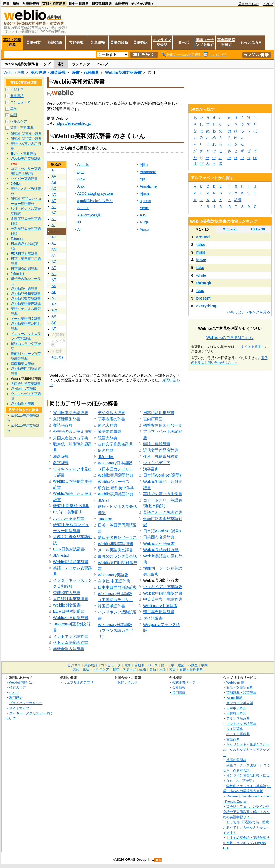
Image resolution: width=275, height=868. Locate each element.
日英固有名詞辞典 (159, 537)
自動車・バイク (146, 665)
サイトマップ (19, 708)
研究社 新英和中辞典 (71, 506)
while (201, 275)
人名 (163, 669)
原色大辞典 (108, 425)
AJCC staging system (95, 194)
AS (54, 286)
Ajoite (144, 208)
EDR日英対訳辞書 (69, 549)
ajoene (145, 201)
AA (54, 176)
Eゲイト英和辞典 (68, 512)
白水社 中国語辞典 (114, 581)
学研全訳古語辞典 (69, 649)
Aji (79, 229)
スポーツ (129, 669)
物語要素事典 (110, 431)
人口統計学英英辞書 (71, 599)
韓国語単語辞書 (112, 606)
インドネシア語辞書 (71, 636)
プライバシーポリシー (26, 703)
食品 (153, 669)
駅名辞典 (106, 450)
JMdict (104, 500)
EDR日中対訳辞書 (69, 611)
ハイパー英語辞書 (69, 518)
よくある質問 (251, 347)
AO (54, 262)
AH (54, 219)
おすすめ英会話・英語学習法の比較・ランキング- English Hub (246, 843)
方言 (173, 669)
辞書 (6, 4)
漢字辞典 (151, 469)
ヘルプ (268, 4)
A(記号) (57, 357)
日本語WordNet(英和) (162, 531)
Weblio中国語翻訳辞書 (163, 593)
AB (54, 183)
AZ (54, 329)
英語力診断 (119, 42)
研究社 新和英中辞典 (116, 488)
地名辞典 (61, 457)
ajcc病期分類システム (95, 201)
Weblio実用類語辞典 (116, 475)
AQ (54, 274)
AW (54, 310)
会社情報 (179, 687)
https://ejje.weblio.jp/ (74, 123)
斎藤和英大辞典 (67, 593)
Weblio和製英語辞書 (116, 544)
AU (54, 298)
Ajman (145, 194)
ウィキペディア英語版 (163, 587)
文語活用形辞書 (67, 419)
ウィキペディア (157, 463)
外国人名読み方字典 (71, 438)
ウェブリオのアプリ (78, 682)
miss (201, 252)
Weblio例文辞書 (67, 605)
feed (200, 291)
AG (54, 213)
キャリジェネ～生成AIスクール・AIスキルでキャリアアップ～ (246, 749)
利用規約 (16, 698)
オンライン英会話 (162, 42)
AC (54, 189)
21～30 (257, 229)
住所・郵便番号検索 (161, 457)
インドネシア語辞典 (241, 724)
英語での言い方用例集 (163, 494)
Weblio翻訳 (235, 698)
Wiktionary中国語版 (160, 606)
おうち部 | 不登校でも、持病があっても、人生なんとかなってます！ (246, 827)
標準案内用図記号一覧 (163, 425)
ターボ (183, 42)
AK (54, 237)
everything (206, 306)
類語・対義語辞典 (26, 4)
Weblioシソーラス (114, 482)
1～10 (202, 229)
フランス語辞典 (238, 718)
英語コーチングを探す (205, 42)
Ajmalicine (148, 186)
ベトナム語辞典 (238, 734)
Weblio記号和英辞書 (71, 562)
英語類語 (55, 42)
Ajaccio (83, 165)
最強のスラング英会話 (117, 556)
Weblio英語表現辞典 (161, 550)
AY (54, 323)
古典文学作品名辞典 (115, 444)
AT (54, 292)
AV (54, 304)
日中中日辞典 (79, 4)
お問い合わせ (128, 682)
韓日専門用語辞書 (159, 612)
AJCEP (83, 208)
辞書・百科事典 (85, 73)
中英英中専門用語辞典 (163, 599)
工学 (14, 109)
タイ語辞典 (235, 729)
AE (54, 201)
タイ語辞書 (153, 618)
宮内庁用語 (153, 419)
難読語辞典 (63, 425)
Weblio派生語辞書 (159, 543)
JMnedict (61, 555)
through (204, 283)
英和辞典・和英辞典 (48, 73)
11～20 (230, 229)
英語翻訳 (140, 42)
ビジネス (17, 89)
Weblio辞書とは (21, 682)
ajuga (144, 222)
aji (79, 222)
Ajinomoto (148, 172)
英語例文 (33, 42)
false (201, 245)
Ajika (144, 165)
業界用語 (17, 96)
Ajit (142, 179)
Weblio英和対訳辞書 (123, 73)
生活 (86, 669)
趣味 (116, 669)
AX (54, 316)
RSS (158, 860)
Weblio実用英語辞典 (116, 494)
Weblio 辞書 (14, 73)
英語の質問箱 (236, 760)
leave (201, 260)
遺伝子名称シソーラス (117, 537)
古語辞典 (122, 4)
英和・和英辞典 (54, 4)
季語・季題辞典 (157, 444)
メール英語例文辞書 (115, 550)
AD (54, 195)
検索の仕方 (18, 687)
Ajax (81, 186)
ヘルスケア (19, 121)
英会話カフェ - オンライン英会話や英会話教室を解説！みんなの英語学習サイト (246, 812)
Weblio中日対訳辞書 (71, 618)
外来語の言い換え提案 (73, 431)
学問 (14, 115)
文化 (76, 669)
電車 (128, 665)
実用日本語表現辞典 (71, 413)
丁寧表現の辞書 (112, 419)
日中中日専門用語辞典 (117, 587)
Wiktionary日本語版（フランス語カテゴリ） (115, 631)
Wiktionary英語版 (113, 575)
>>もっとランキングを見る (248, 312)
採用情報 (179, 693)
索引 (61, 64)
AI (53, 225)
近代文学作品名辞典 (161, 450)
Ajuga (144, 229)
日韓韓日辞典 (102, 4)
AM (54, 250)
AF (54, 207)
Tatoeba (105, 519)
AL (54, 243)
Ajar (81, 172)
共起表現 (76, 42)
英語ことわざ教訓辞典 (163, 512)
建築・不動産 (188, 665)
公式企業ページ (184, 682)
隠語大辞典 (108, 438)
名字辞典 (61, 463)
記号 (238, 200)
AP (54, 268)
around (203, 237)
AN (54, 256)
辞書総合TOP (248, 4)
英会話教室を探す (226, 42)
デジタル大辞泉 (112, 413)
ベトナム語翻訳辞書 (71, 642)
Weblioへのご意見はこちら (230, 338)
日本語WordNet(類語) (162, 475)
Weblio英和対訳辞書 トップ (28, 64)
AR (54, 280)
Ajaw (81, 179)
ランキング (81, 64)
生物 (143, 669)
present (204, 298)
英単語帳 (98, 42)
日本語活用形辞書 (159, 413)
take (200, 268)
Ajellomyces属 (89, 215)
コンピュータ (20, 102)
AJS (143, 215)
